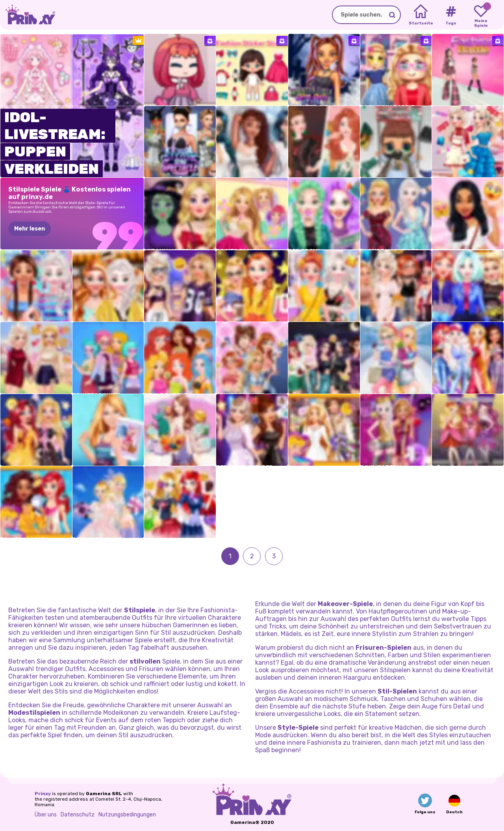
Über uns (46, 815)
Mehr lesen (30, 229)
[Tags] (451, 15)
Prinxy (43, 794)
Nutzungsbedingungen (127, 815)
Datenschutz (78, 815)
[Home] (421, 15)
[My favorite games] (481, 15)
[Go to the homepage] (28, 15)
